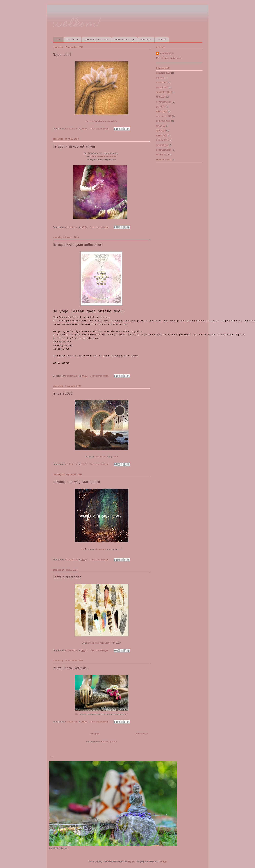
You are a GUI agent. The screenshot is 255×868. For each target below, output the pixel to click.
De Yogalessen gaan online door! (78, 245)
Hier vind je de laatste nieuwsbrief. (101, 121)
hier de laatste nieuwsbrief (104, 156)
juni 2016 (161, 106)
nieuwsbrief (101, 457)
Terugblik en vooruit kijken (74, 146)
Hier (78, 714)
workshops (146, 40)
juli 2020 (160, 78)
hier (83, 549)
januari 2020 (63, 393)
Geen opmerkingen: (100, 129)
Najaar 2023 (62, 55)
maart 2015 (162, 135)
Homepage (95, 734)
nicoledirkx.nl (167, 54)
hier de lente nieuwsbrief (99, 643)
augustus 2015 (163, 121)
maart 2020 (162, 82)
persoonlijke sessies (96, 40)
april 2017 (161, 97)
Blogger (163, 861)
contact (162, 40)
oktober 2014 (163, 155)
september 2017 (164, 92)
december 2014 (164, 150)
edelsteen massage (124, 40)
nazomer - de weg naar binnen (76, 482)
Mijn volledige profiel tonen (169, 58)
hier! (116, 457)
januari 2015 (162, 145)
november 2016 (164, 102)
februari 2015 (163, 140)
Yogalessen (73, 40)
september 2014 (164, 159)
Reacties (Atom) (109, 742)
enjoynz (132, 861)
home (58, 40)
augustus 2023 (163, 73)
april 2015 (161, 130)
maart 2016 (162, 111)
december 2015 (164, 116)
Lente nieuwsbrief (67, 577)
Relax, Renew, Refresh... (70, 668)
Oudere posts (141, 734)
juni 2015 (161, 126)
